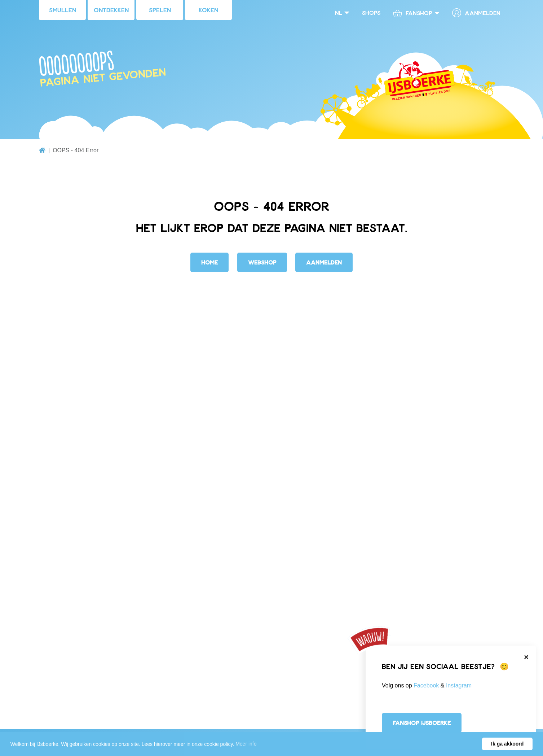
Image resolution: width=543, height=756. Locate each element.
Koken (208, 10)
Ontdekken (111, 10)
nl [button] (339, 12)
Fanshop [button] (412, 13)
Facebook (427, 685)
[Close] (526, 657)
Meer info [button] (246, 744)
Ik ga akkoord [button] (507, 744)
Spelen (160, 10)
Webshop (262, 262)
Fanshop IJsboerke (422, 723)
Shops (371, 12)
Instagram (459, 685)
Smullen (63, 10)
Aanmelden (476, 13)
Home (209, 262)
